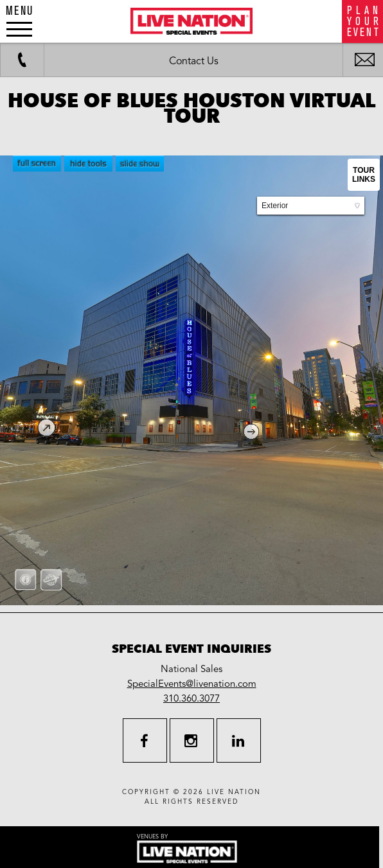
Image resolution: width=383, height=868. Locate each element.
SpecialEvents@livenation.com (192, 684)
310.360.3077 (191, 698)
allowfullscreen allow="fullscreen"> (191, 380)
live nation (234, 792)
